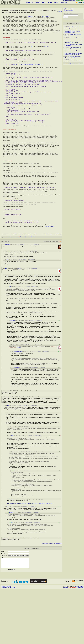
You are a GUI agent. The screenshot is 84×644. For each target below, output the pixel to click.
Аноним (9, 304)
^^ (22, 304)
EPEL (32, 54)
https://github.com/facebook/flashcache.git (29, 77)
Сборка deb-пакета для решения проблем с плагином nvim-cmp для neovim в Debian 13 (74, 53)
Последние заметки (73, 24)
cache (51, 287)
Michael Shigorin (18, 404)
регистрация (73, 0)
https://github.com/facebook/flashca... (21, 287)
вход (68, 0)
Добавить (66, 642)
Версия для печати (69, 11)
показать (19, 400)
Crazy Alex (9, 328)
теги (66, 2)
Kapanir (13, 552)
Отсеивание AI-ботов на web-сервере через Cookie (73, 42)
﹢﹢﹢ (26, 297)
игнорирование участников (48, 596)
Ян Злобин (7, 297)
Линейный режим (47, 294)
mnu (6, 444)
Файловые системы (39, 290)
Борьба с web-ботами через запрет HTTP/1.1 (73, 27)
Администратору (15, 290)
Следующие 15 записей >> (75, 63)
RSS (60, 294)
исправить (60, 12)
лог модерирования (58, 596)
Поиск (62, 2)
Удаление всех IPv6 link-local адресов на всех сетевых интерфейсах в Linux (73, 31)
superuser (8, 450)
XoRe (12, 488)
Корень (8, 290)
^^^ (23, 304)
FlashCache (46, 17)
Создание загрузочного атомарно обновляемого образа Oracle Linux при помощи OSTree (73, 49)
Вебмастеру (80, 642)
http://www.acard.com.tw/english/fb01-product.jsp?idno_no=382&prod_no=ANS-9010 (30, 556)
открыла (30, 17)
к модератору (36, 297)
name (10, 466)
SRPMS (46, 54)
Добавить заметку (69, 9)
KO (8, 312)
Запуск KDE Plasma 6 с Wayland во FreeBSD (73, 57)
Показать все (55, 294)
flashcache (47, 287)
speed (61, 287)
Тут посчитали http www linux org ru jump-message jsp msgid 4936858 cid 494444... (32, 400)
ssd (55, 287)
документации (50, 279)
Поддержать (73, 642)
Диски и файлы (29, 290)
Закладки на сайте (6, 641)
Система (22, 290)
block (58, 287)
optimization (52, 288)
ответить (22, 297)
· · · (29, 297)
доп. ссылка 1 (33, 287)
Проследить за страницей (8, 642)
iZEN (6, 321)
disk (53, 287)
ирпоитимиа (8, 591)
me (8, 458)
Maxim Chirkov (79, 641)
